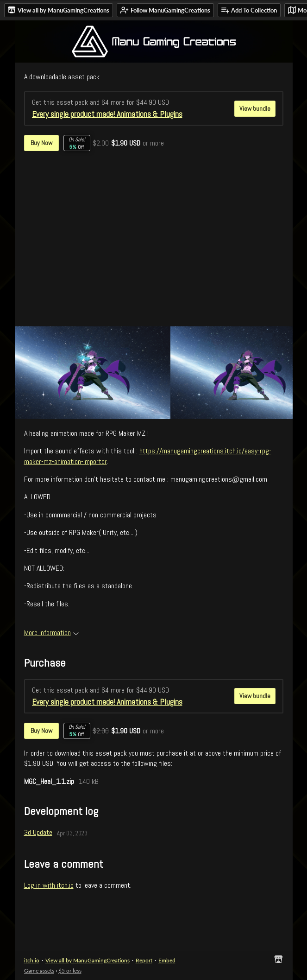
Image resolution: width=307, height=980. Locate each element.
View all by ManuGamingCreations (88, 960)
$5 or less (70, 970)
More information (51, 633)
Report (144, 960)
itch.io (32, 960)
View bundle (255, 108)
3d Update (38, 832)
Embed (167, 960)
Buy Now (41, 143)
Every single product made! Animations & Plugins (107, 114)
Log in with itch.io (49, 885)
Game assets (39, 970)
